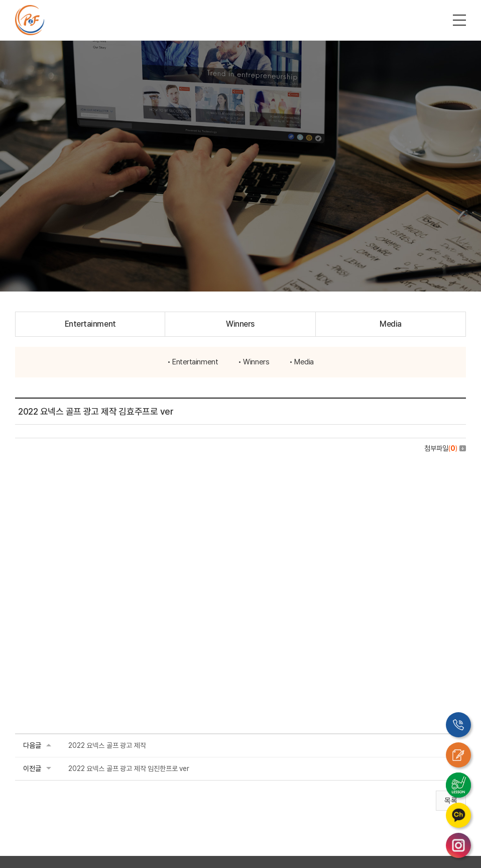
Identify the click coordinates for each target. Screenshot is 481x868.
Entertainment (90, 324)
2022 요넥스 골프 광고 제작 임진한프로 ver (129, 768)
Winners (240, 324)
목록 (451, 801)
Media (391, 324)
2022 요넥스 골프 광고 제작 (107, 745)
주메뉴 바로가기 (0, 0)
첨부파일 (445, 448)
